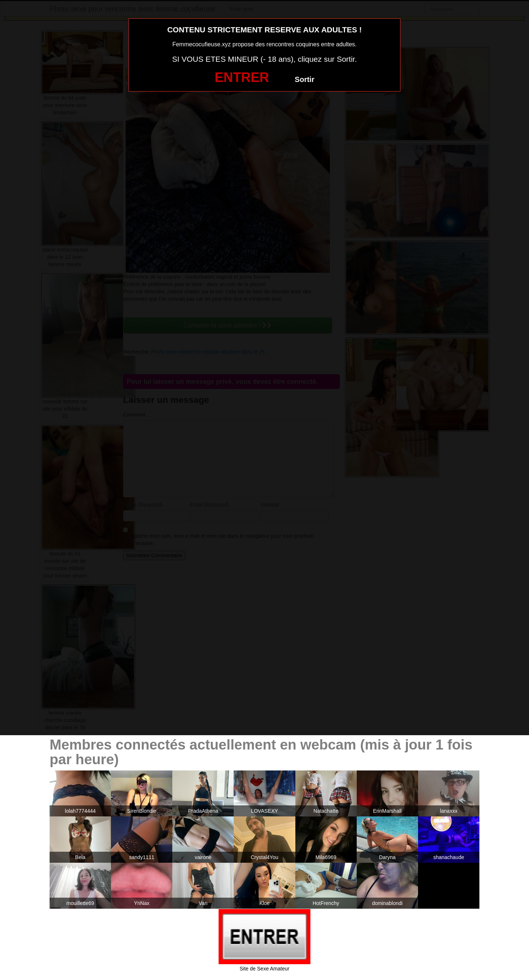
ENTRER (242, 77)
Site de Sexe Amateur (264, 969)
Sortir (304, 79)
